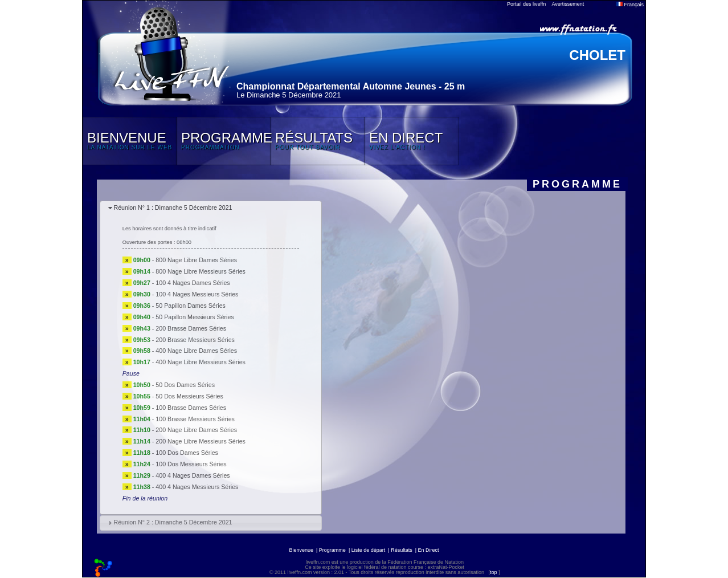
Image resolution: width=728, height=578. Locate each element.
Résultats (402, 550)
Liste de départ (369, 550)
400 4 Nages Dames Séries (193, 475)
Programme (332, 550)
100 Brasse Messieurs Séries (195, 419)
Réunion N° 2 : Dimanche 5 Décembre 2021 (173, 522)
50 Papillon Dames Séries (191, 306)
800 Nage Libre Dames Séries (196, 260)
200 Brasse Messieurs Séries (195, 340)
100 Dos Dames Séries (187, 453)
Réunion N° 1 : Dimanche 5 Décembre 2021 (173, 207)
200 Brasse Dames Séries (191, 328)
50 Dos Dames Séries (185, 385)
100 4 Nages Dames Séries (193, 283)
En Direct (429, 550)
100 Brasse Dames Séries (191, 408)
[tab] (211, 208)
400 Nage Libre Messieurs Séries (201, 362)
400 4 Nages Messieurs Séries (197, 487)
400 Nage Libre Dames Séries (196, 351)
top (494, 572)
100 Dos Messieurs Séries (191, 464)
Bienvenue (301, 550)
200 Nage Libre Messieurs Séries (201, 441)
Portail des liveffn (526, 4)
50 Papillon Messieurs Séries (195, 317)
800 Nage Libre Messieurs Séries (201, 271)
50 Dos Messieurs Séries (189, 396)
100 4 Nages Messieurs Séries (197, 294)
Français (630, 5)
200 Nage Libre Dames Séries (196, 430)
